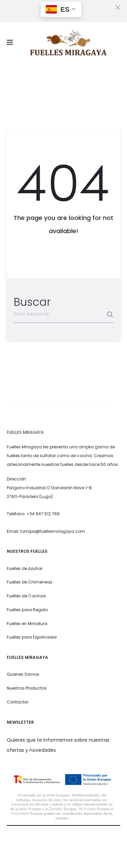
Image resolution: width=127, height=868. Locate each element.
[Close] (118, 7)
